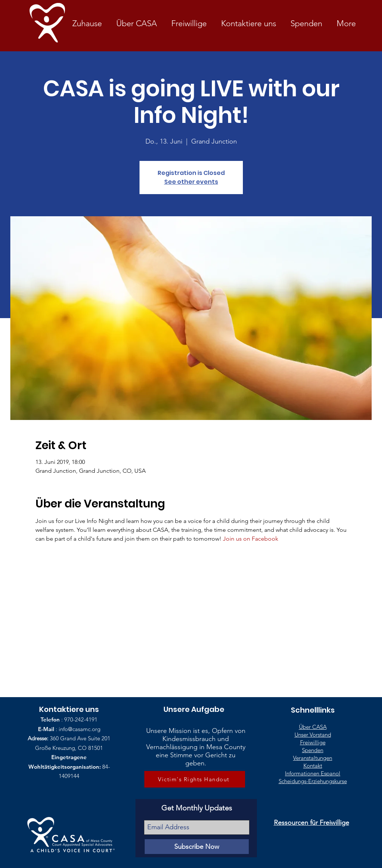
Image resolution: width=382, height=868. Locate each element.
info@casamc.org (80, 729)
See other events (191, 182)
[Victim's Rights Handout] (195, 779)
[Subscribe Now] (197, 847)
